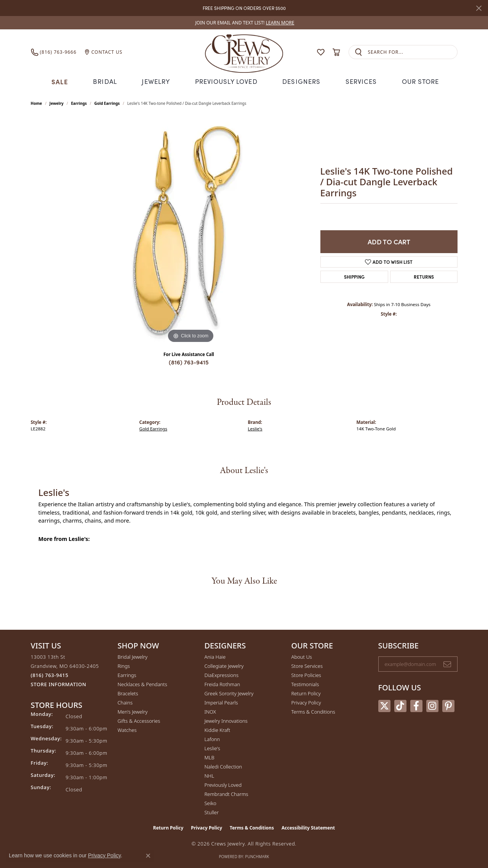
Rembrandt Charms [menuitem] (226, 793)
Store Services (307, 665)
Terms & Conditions (313, 711)
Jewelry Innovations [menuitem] (226, 720)
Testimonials (305, 683)
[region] (191, 230)
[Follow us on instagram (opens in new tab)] (432, 705)
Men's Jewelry (133, 711)
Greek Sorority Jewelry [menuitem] (229, 693)
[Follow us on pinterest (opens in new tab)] (448, 705)
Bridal (106, 81)
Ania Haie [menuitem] (215, 656)
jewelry (57, 103)
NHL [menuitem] (210, 775)
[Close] (479, 8)
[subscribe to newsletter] (447, 663)
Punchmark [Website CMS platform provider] (257, 856)
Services (358, 81)
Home (37, 103)
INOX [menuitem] (210, 711)
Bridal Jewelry (133, 656)
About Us (302, 656)
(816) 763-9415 (189, 361)
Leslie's (255, 428)
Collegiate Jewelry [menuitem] (224, 665)
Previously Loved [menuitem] (223, 784)
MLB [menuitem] (210, 757)
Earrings (79, 103)
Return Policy (306, 693)
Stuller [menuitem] (212, 812)
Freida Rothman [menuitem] (222, 683)
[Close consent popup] (148, 856)
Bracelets (128, 693)
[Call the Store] (50, 674)
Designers (300, 81)
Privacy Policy (306, 702)
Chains (125, 702)
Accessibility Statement (308, 827)
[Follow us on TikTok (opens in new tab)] (400, 705)
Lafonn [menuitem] (212, 738)
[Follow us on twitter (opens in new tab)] (384, 705)
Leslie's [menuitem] (212, 748)
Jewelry (157, 81)
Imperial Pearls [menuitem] (221, 702)
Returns (424, 276)
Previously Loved (226, 81)
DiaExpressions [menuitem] (222, 674)
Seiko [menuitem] (210, 802)
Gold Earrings (107, 103)
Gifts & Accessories (139, 720)
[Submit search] (358, 52)
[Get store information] (59, 684)
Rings (124, 665)
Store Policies (306, 674)
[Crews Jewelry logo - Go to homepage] (244, 52)
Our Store (418, 81)
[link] (244, 23)
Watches (127, 729)
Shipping (354, 276)
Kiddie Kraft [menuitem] (218, 729)
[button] (306, 52)
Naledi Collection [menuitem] (223, 766)
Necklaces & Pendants (142, 683)
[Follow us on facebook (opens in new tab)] (416, 705)
